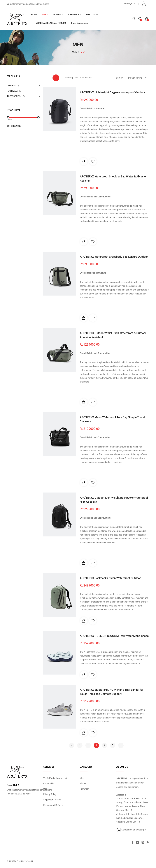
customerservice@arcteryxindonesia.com (29, 4)
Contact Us (49, 783)
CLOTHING (12, 86)
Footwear (84, 789)
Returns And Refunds (53, 805)
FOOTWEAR (73, 15)
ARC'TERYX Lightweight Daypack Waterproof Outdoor (113, 92)
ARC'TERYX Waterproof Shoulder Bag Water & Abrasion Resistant (114, 179)
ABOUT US (91, 15)
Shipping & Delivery (52, 800)
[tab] (47, 78)
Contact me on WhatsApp (131, 830)
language (128, 3)
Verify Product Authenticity (56, 778)
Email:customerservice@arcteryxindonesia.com (29, 790)
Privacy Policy (50, 794)
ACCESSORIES (14, 96)
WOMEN (57, 15)
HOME (34, 15)
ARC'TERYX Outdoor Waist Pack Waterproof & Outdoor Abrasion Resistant (113, 335)
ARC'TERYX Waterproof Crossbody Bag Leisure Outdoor (114, 257)
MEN (44, 15)
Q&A (45, 789)
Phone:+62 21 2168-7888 (19, 794)
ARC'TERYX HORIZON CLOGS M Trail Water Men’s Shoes (114, 636)
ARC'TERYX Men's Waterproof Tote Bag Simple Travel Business (112, 419)
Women (84, 783)
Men (82, 778)
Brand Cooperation (79, 23)
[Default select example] (138, 78)
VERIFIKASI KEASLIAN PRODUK (51, 23)
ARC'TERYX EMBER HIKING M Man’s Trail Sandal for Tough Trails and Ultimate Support (112, 692)
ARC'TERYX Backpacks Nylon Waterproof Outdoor (110, 578)
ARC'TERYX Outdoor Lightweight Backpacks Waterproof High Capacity (114, 500)
